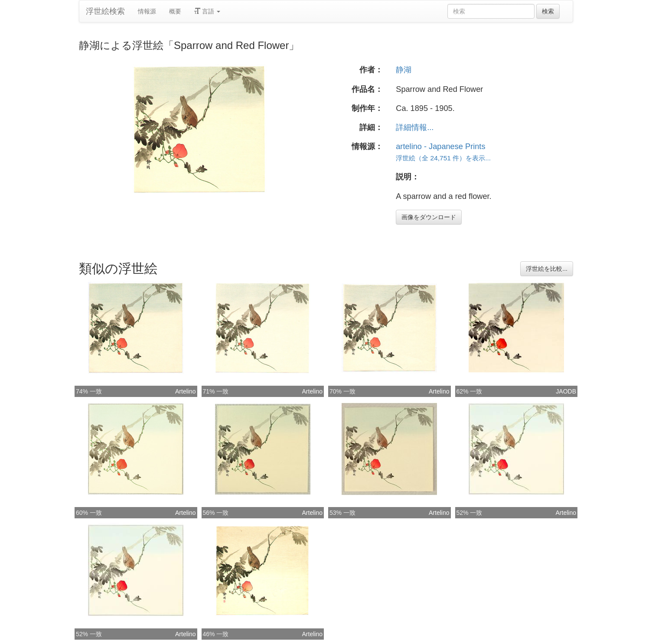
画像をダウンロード (429, 217)
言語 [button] (207, 11)
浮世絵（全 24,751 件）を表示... (443, 158)
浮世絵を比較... (547, 269)
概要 (175, 11)
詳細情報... (415, 127)
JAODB (566, 391)
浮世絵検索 (105, 11)
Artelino (185, 391)
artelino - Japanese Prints (440, 146)
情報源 (147, 11)
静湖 (404, 70)
